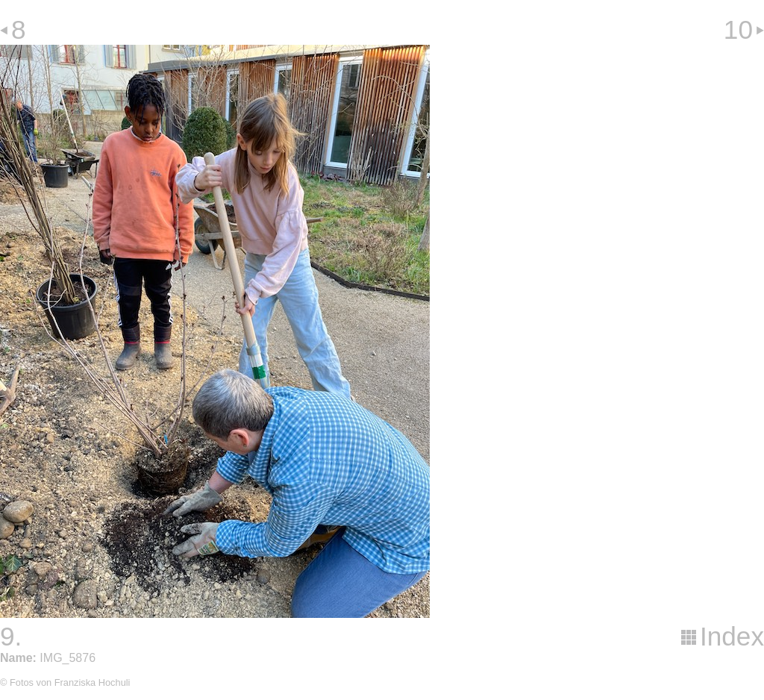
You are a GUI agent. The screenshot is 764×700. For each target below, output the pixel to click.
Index (732, 636)
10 (738, 29)
